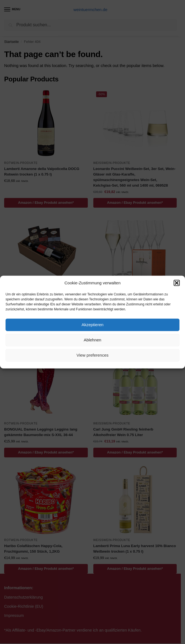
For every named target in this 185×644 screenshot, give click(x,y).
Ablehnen (92, 340)
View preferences (92, 355)
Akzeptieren (92, 325)
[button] (177, 283)
